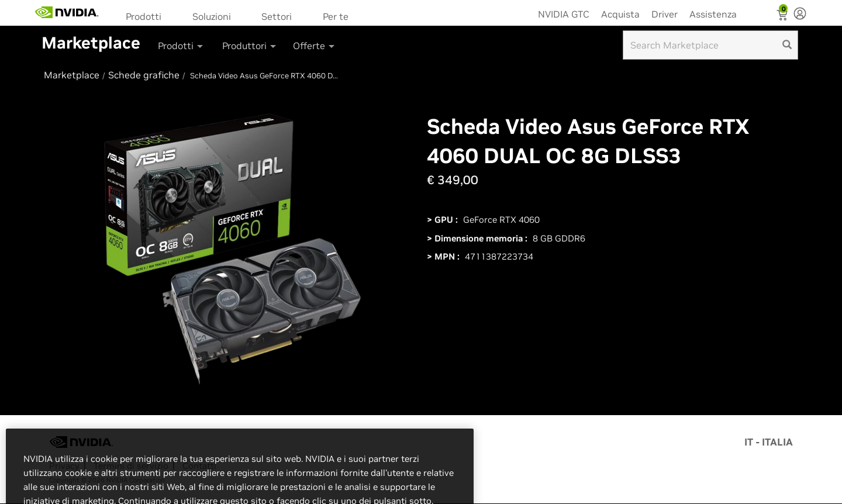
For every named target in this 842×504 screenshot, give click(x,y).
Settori (277, 16)
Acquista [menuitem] (620, 14)
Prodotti (144, 16)
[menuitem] (147, 15)
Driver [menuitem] (665, 14)
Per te (336, 16)
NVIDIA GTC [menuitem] (564, 14)
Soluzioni (212, 16)
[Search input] (710, 45)
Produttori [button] (250, 46)
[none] (800, 15)
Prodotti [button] (181, 46)
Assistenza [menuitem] (713, 14)
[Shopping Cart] (783, 16)
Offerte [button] (315, 46)
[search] (787, 45)
